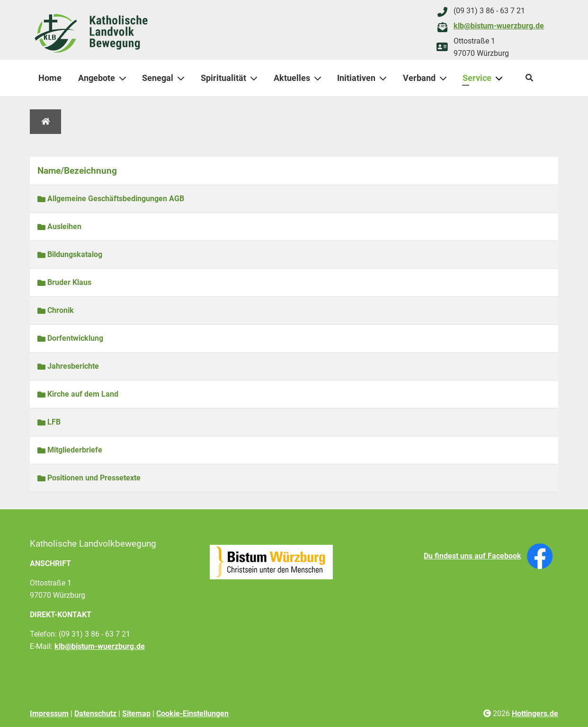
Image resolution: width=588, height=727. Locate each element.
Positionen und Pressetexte (89, 478)
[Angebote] (125, 78)
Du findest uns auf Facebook (472, 556)
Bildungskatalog (70, 254)
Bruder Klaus (64, 282)
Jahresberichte (68, 366)
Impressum (49, 714)
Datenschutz (95, 714)
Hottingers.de (535, 714)
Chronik (56, 310)
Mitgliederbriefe (70, 450)
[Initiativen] (385, 78)
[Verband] (445, 78)
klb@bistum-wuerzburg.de (499, 26)
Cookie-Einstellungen (192, 714)
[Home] (45, 122)
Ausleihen (59, 226)
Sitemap (136, 714)
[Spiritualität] (256, 78)
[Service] (501, 78)
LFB (49, 422)
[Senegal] (183, 78)
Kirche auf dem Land (78, 394)
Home (50, 78)
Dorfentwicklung (70, 338)
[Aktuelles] (320, 78)
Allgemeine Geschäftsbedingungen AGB (111, 199)
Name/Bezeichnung (77, 171)
